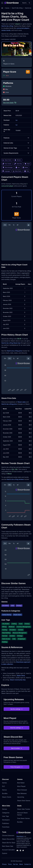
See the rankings (16, 709)
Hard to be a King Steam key (11, 343)
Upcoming (21, 797)
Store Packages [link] (8, 167)
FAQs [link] (27, 171)
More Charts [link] (17, 171)
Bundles (5, 793)
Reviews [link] (18, 160)
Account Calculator (8, 850)
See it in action (16, 748)
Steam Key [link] (18, 164)
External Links (16, 143)
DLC (4, 786)
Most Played (21, 786)
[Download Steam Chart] (29, 225)
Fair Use (16, 864)
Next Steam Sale (8, 846)
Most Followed (22, 790)
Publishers (6, 823)
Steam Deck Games (24, 801)
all (18, 225)
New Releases (22, 793)
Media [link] (25, 167)
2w (5, 225)
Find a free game (16, 767)
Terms (10, 864)
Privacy (4, 864)
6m (10, 358)
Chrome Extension (8, 835)
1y (14, 225)
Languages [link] (6, 171)
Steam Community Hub (18, 680)
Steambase (20, 836)
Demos (4, 790)
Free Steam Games (24, 818)
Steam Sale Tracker (24, 809)
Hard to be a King (7, 26)
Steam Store (21, 675)
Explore (5, 853)
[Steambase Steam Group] (20, 850)
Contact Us (28, 864)
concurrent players (23, 28)
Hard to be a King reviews (15, 479)
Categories (6, 813)
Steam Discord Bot (8, 839)
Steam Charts (7, 797)
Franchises (6, 827)
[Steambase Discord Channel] (17, 850)
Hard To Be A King (17, 8)
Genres (4, 809)
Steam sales (22, 402)
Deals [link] (27, 164)
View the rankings (17, 728)
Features (16, 138)
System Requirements (16, 153)
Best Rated (21, 783)
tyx (16, 120)
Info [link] (18, 167)
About (21, 864)
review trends (6, 30)
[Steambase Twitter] (23, 850)
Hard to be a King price (15, 351)
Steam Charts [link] (7, 160)
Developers (6, 820)
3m (10, 225)
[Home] (2, 8)
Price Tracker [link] (7, 164)
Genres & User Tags (16, 148)
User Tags (5, 816)
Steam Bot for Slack (9, 843)
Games (7, 8)
